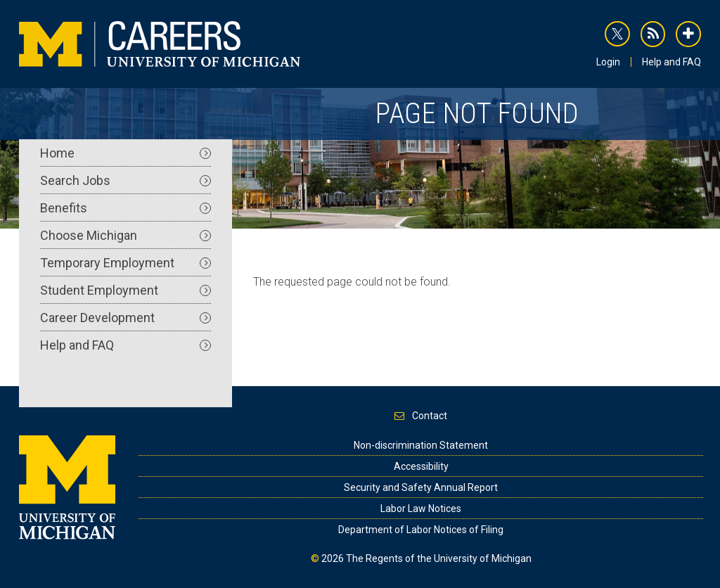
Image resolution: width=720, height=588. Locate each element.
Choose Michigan (126, 235)
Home (126, 153)
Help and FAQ (671, 62)
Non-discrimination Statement (421, 445)
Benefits (126, 208)
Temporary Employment (126, 263)
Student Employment (126, 290)
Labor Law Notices (421, 509)
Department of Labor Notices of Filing (421, 530)
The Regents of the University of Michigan (439, 558)
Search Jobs (126, 180)
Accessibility (421, 466)
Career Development (126, 318)
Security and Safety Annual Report (421, 487)
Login (608, 62)
